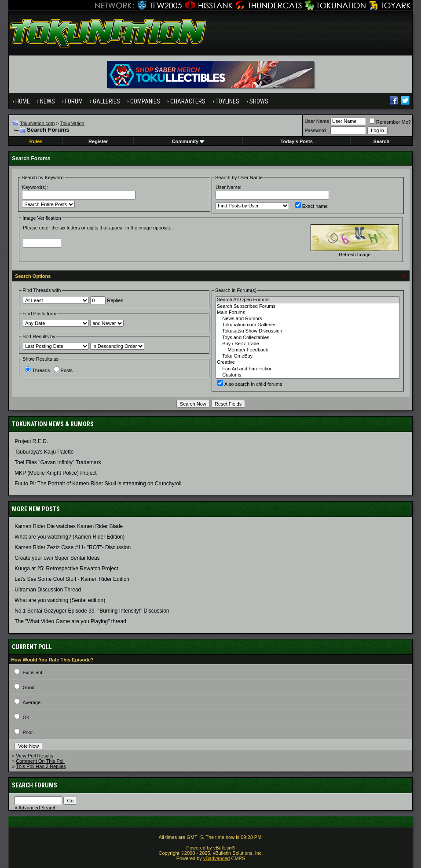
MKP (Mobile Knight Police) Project (56, 473)
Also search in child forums (250, 384)
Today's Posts (297, 141)
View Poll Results (35, 756)
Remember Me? (390, 122)
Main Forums (308, 313)
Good (28, 687)
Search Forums (35, 785)
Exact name (311, 206)
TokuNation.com (37, 123)
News (48, 101)
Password (315, 130)
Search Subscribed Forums (308, 307)
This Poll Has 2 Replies (41, 766)
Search (382, 141)
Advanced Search (38, 808)
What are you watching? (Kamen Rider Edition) (70, 537)
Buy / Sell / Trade (308, 344)
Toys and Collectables (308, 338)
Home (23, 101)
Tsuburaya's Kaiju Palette (44, 452)
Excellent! (33, 672)
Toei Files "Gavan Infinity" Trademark (58, 462)
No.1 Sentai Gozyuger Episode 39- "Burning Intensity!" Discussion (92, 611)
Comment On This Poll (40, 761)
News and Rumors (308, 319)
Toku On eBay (308, 356)
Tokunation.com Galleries (308, 325)
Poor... (29, 732)
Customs (308, 375)
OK (26, 717)
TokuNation (72, 123)
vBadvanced (217, 858)
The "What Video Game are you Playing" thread (70, 621)
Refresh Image (355, 255)
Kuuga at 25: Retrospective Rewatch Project (66, 569)
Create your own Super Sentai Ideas (57, 558)
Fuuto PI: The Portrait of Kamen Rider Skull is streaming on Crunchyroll (98, 484)
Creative (308, 362)
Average (31, 702)
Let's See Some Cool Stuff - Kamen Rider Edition (72, 579)
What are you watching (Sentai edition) (60, 600)
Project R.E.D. (31, 441)
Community (189, 141)
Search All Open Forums (308, 300)
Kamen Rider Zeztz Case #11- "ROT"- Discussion (73, 547)
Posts (63, 370)
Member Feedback (308, 350)
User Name (317, 121)
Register (98, 141)
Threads (37, 370)
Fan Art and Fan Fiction (308, 369)
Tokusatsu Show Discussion (308, 331)
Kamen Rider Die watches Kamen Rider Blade (69, 526)
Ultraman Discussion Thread (48, 590)
